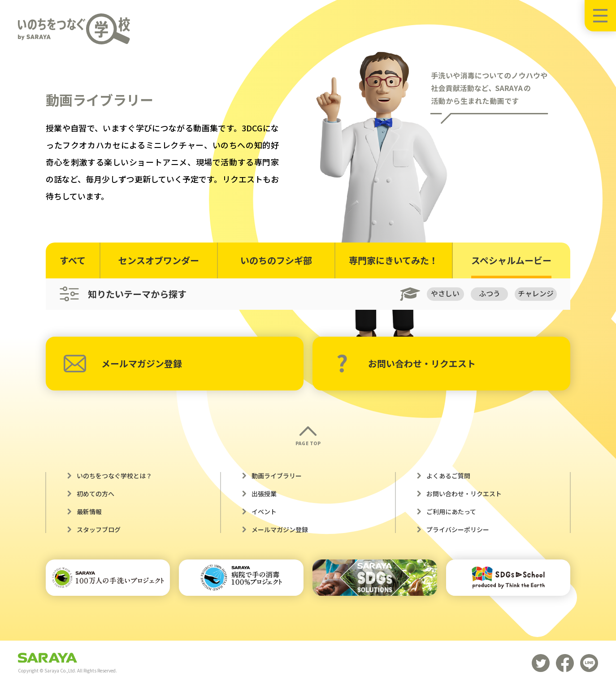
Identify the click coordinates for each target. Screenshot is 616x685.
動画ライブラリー (277, 476)
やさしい (444, 294)
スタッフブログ (99, 529)
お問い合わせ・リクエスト (406, 364)
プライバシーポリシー (458, 529)
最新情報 (89, 512)
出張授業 (264, 494)
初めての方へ (95, 494)
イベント (264, 512)
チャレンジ (536, 294)
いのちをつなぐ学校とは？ (114, 476)
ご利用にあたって (451, 512)
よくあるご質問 (448, 476)
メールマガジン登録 (123, 364)
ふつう (489, 294)
